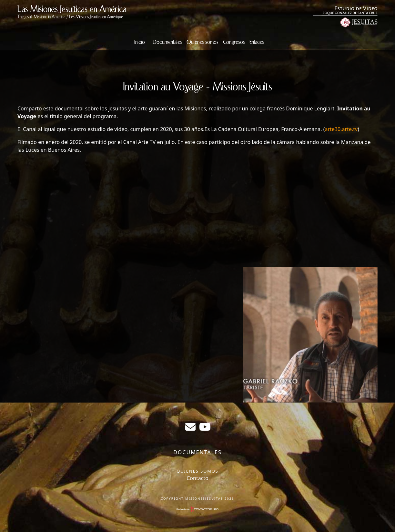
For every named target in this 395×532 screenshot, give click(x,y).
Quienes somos (203, 42)
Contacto (197, 478)
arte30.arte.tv (341, 129)
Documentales (167, 42)
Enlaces (257, 42)
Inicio (140, 42)
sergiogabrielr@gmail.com (190, 427)
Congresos (234, 42)
